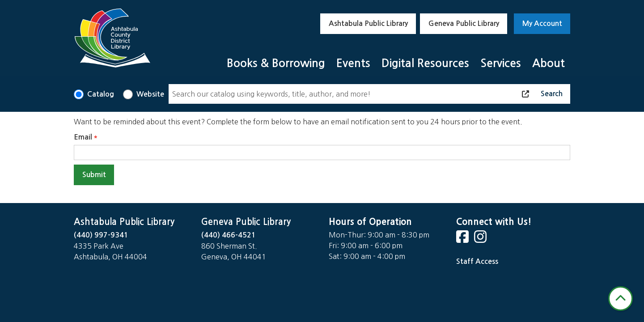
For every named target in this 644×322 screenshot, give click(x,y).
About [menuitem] (549, 63)
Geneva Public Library (464, 23)
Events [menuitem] (353, 63)
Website (150, 94)
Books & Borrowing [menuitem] (276, 63)
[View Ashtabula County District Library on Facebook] (463, 239)
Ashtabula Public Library (368, 23)
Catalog (101, 94)
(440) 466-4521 (229, 235)
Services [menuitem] (501, 63)
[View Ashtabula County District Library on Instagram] (481, 239)
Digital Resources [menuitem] (425, 63)
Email (83, 137)
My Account (542, 23)
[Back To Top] (621, 299)
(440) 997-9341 (101, 235)
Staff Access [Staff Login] (477, 261)
